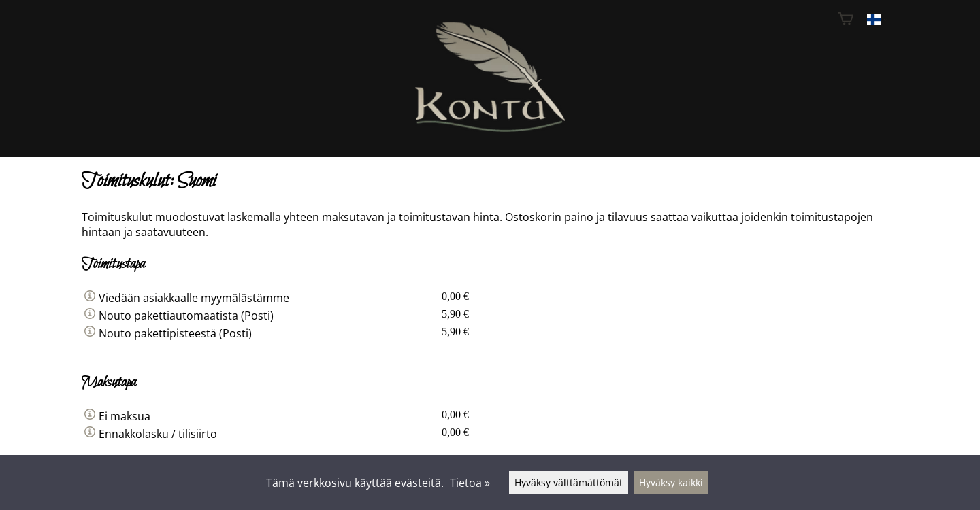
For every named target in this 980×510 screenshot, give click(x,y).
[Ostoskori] (846, 20)
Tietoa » (470, 483)
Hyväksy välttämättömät (569, 482)
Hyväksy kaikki (671, 482)
